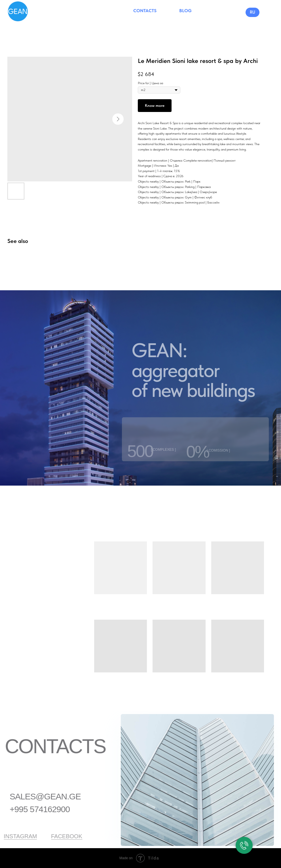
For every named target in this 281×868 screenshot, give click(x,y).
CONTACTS (145, 11)
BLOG (185, 11)
